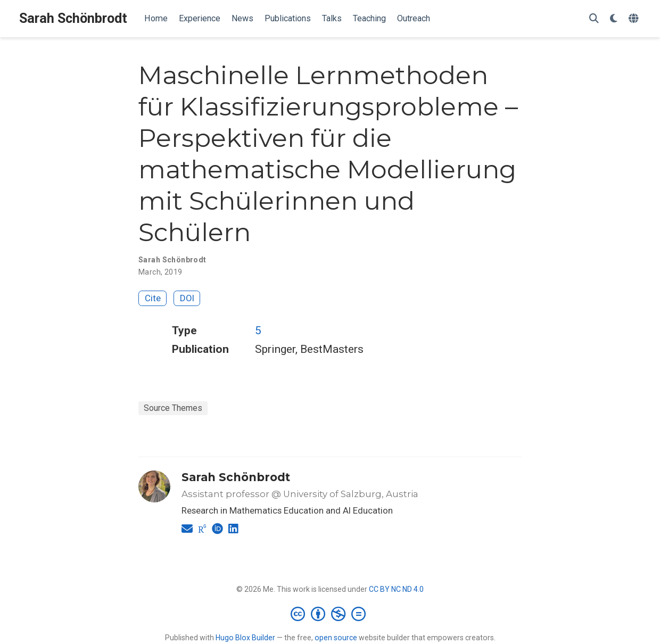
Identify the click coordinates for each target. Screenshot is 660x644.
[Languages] (635, 19)
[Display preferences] (614, 19)
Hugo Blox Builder (245, 638)
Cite (153, 298)
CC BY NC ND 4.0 (396, 589)
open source (336, 638)
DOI (187, 298)
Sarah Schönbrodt (73, 18)
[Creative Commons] (330, 614)
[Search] (594, 19)
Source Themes (173, 408)
